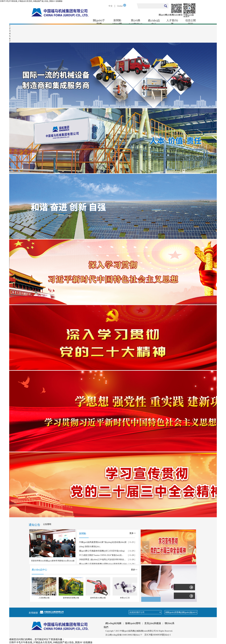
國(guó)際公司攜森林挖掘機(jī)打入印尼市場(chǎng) (102, 551)
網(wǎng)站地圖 (113, 623)
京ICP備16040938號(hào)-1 (158, 635)
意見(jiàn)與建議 (153, 623)
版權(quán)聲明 (133, 623)
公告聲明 (47, 524)
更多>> (133, 533)
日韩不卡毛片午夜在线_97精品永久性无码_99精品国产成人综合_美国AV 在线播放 (31, 1)
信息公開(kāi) (191, 22)
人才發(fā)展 (172, 22)
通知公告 (34, 525)
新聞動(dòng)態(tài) (117, 22)
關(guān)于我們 (99, 22)
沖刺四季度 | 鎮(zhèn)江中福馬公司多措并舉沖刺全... (102, 560)
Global (120, 6)
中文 (111, 6)
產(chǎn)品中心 (154, 22)
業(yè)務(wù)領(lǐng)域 (136, 22)
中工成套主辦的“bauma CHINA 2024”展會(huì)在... (101, 555)
